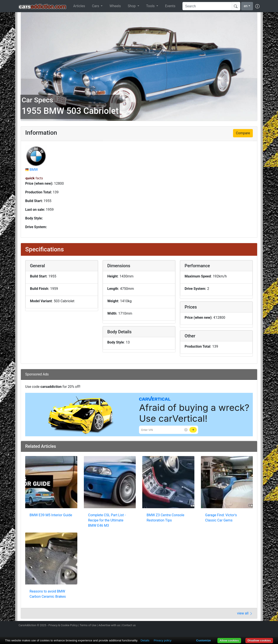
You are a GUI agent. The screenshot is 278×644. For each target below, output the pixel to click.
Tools (151, 6)
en (246, 6)
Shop (132, 6)
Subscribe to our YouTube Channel (257, 626)
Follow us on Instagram (226, 626)
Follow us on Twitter (234, 626)
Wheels (115, 6)
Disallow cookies (259, 640)
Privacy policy (163, 640)
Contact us (129, 625)
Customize (203, 640)
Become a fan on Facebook (242, 626)
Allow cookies (229, 640)
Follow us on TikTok (249, 626)
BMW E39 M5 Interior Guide (51, 515)
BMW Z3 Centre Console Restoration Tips (165, 518)
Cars (96, 6)
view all (245, 613)
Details (145, 640)
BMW (34, 170)
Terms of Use (88, 625)
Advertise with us (109, 625)
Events (170, 6)
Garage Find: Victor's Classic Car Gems (221, 518)
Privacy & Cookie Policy (63, 625)
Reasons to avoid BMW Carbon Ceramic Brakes (48, 594)
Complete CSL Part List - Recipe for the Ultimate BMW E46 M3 (107, 520)
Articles (79, 6)
